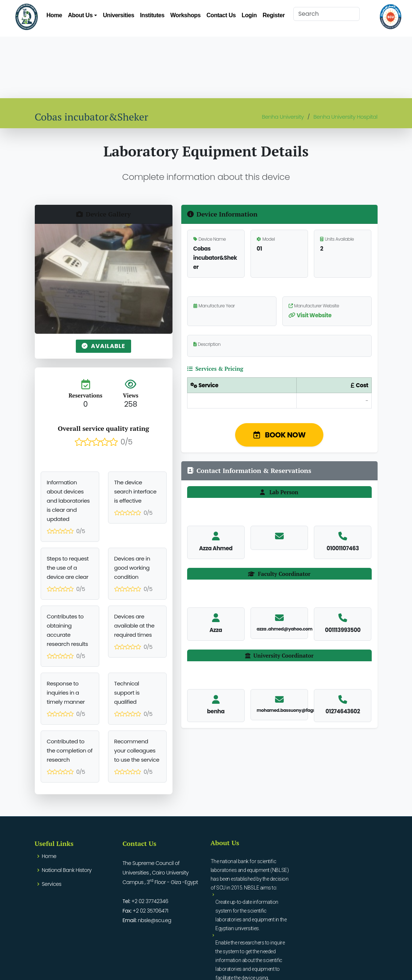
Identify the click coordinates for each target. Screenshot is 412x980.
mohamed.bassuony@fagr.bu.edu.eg (297, 710)
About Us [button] (80, 15)
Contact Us (221, 15)
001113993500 (343, 630)
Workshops (185, 15)
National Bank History (67, 870)
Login (249, 15)
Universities (118, 15)
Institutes (152, 15)
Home (54, 15)
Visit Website (310, 315)
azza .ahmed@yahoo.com (285, 629)
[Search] (326, 14)
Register (274, 15)
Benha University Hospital (346, 117)
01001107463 (343, 548)
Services (51, 884)
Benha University (283, 117)
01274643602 (343, 711)
